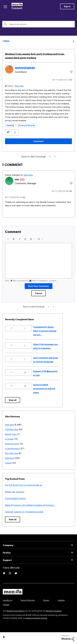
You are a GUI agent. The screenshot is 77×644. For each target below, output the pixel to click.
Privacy (46, 600)
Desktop (10, 125)
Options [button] (73, 41)
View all (13, 400)
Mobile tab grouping (15, 492)
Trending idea (12, 429)
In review (9, 439)
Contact (6, 605)
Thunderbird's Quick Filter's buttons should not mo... (45, 331)
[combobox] (38, 24)
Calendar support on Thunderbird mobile (24, 512)
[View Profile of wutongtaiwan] (25, 68)
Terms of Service (28, 600)
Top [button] (4, 637)
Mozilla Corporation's (16, 611)
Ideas (6, 41)
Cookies (61, 600)
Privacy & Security (27, 125)
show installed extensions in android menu (44, 389)
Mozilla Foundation (54, 611)
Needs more (11, 434)
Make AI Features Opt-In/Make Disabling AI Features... (30, 505)
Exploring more (12, 444)
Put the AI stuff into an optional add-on (24, 485)
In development (12, 449)
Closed (8, 463)
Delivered (10, 458)
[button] (8, 132)
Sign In (67, 6)
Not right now (12, 453)
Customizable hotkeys (15, 498)
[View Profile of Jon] (22, 179)
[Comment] (38, 141)
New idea (19, 86)
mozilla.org (7, 600)
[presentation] (8, 239)
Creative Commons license (36, 618)
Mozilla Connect (17, 6)
